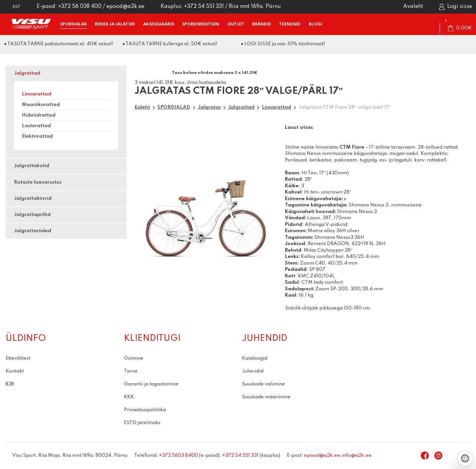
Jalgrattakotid (32, 166)
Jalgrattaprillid (32, 215)
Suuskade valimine (263, 384)
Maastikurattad (41, 105)
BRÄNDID (262, 24)
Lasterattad (36, 126)
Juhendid (253, 371)
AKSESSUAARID (159, 24)
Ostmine (134, 358)
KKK (129, 397)
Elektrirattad (37, 136)
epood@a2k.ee (125, 7)
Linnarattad (37, 94)
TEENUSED (290, 24)
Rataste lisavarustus (38, 182)
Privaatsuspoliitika (145, 410)
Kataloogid (255, 358)
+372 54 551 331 (204, 7)
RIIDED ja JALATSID (115, 24)
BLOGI (316, 24)
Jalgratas (209, 107)
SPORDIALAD (74, 24)
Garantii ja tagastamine (151, 384)
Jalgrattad (27, 73)
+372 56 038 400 (80, 7)
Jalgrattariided (33, 231)
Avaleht (413, 7)
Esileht (142, 107)
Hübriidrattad (39, 115)
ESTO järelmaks (142, 423)
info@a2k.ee (357, 455)
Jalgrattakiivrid (33, 198)
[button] (12, 7)
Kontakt (15, 371)
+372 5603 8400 (178, 455)
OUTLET (236, 24)
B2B (10, 384)
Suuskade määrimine (266, 397)
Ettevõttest (18, 358)
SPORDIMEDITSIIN (201, 24)
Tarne (131, 371)
